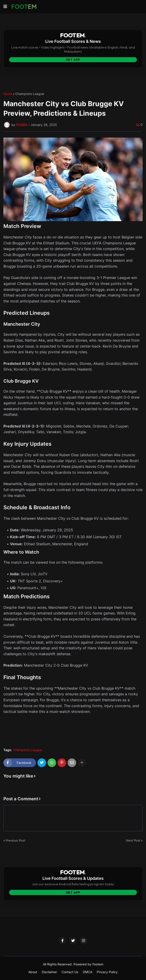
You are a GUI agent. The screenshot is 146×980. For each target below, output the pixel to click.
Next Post (133, 840)
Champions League (30, 94)
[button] (5, 7)
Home (8, 94)
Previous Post (16, 840)
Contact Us (70, 972)
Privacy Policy (107, 972)
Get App (73, 60)
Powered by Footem (88, 964)
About (33, 972)
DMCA (87, 972)
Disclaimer (49, 972)
